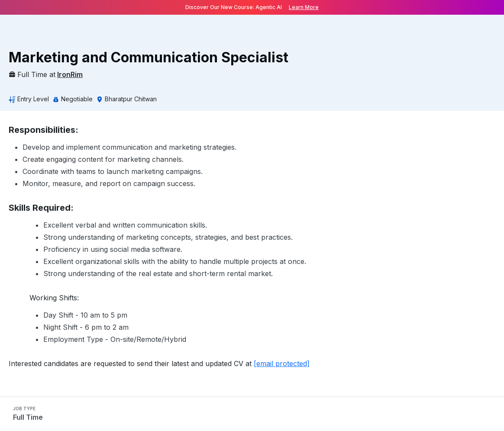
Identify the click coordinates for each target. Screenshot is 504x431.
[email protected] (282, 363)
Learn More (304, 7)
